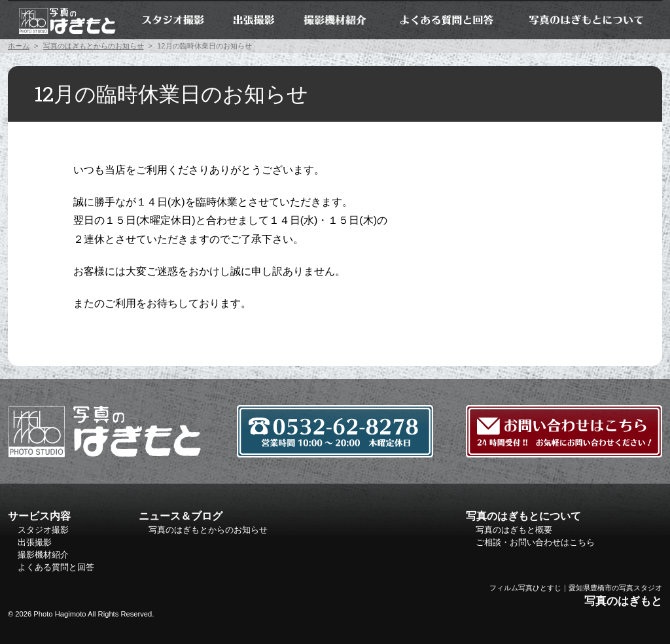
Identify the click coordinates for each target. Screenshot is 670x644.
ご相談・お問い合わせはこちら (535, 542)
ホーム (67, 20)
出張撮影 (254, 20)
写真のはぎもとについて (586, 20)
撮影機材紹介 (336, 20)
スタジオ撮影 (172, 20)
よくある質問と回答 (446, 20)
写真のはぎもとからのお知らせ (94, 46)
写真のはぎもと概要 (514, 530)
